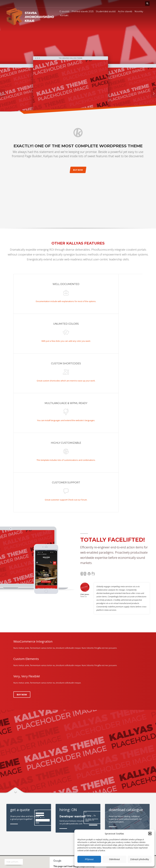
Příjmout (89, 859)
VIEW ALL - (145, 689)
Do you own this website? (64, 712)
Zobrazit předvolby (140, 859)
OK (97, 712)
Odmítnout (114, 859)
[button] (150, 834)
